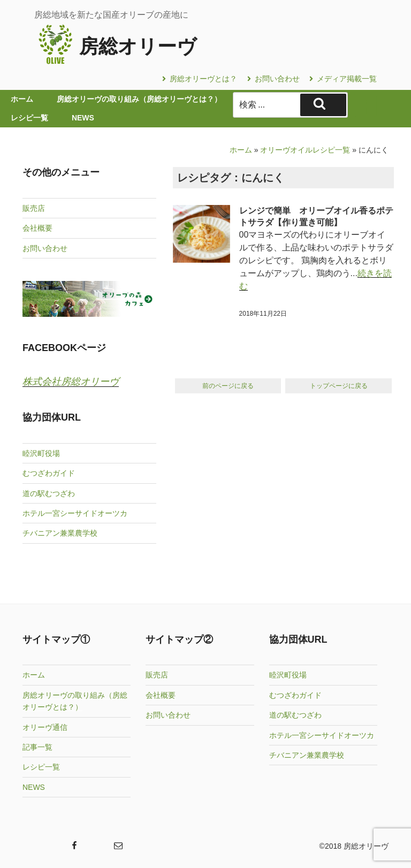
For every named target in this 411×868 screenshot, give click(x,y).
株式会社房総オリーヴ (71, 382)
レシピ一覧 (41, 767)
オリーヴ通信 (45, 727)
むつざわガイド (49, 473)
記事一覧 (37, 747)
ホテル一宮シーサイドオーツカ (75, 513)
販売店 (34, 208)
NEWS (34, 787)
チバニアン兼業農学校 (60, 533)
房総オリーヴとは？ (200, 79)
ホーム (241, 150)
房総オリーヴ (138, 46)
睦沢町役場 (41, 453)
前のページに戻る (228, 386)
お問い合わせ (273, 79)
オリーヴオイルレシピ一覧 (305, 150)
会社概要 (37, 228)
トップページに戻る (339, 386)
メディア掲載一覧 (343, 79)
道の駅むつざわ (49, 493)
